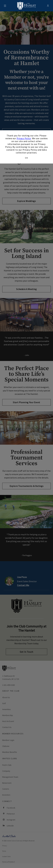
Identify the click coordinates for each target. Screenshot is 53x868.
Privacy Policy (24, 138)
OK (26, 158)
